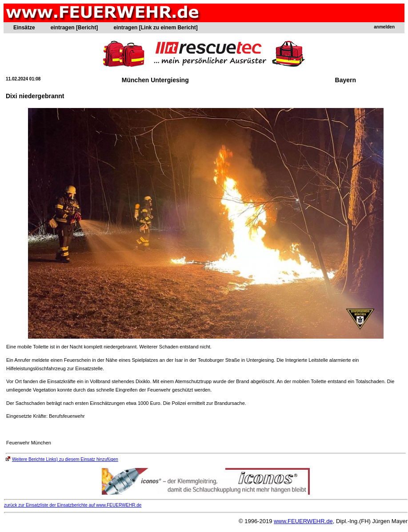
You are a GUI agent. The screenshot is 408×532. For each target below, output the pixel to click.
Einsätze (24, 28)
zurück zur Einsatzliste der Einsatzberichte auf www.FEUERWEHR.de (73, 505)
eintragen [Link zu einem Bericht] (155, 28)
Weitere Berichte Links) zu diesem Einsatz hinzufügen (62, 459)
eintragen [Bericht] (74, 28)
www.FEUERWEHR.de (303, 521)
